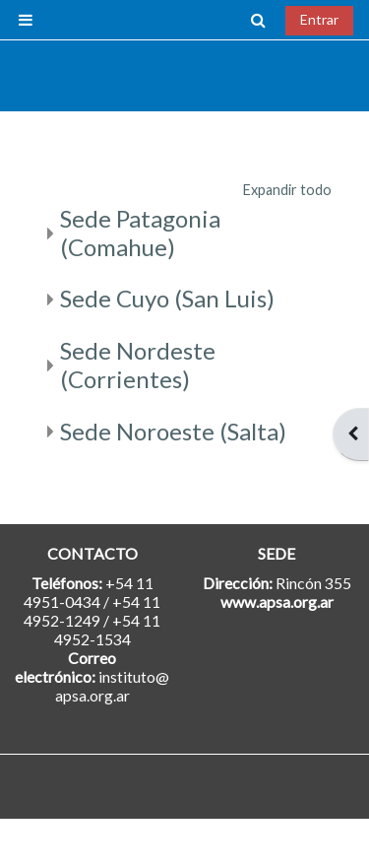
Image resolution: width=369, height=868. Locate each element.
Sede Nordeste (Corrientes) (138, 365)
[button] (259, 20)
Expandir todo (287, 190)
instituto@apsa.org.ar (113, 686)
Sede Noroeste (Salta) (173, 431)
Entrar (319, 19)
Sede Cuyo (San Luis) (167, 298)
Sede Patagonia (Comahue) (140, 233)
